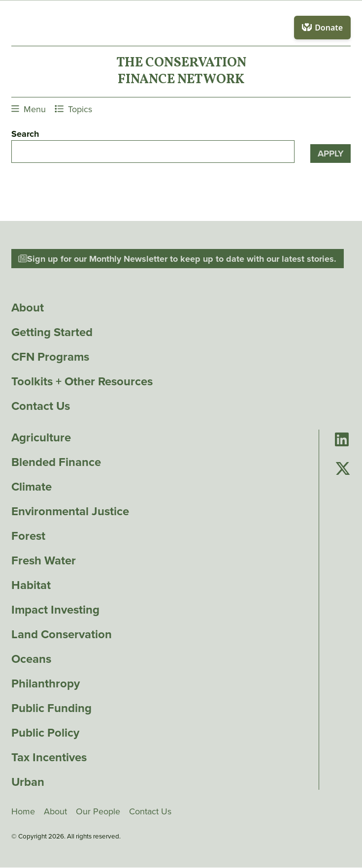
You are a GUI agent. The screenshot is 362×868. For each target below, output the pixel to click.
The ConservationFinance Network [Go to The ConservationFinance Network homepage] (181, 72)
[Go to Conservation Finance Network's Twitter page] (343, 469)
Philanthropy (46, 683)
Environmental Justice (70, 511)
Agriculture (41, 437)
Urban (28, 782)
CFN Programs (50, 357)
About (28, 308)
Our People (98, 811)
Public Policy (45, 733)
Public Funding (51, 708)
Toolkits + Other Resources (82, 381)
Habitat (31, 585)
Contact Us (41, 406)
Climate (32, 487)
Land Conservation (62, 634)
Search (25, 134)
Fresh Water (44, 560)
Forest (28, 536)
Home (23, 811)
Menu (29, 109)
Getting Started (52, 332)
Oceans (31, 659)
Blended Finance (56, 462)
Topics (73, 109)
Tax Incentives (49, 757)
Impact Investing (55, 610)
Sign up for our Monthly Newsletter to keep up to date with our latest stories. (177, 259)
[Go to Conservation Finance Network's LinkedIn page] (342, 440)
